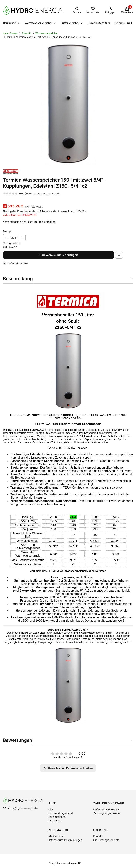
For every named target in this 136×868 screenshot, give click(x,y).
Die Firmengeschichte (106, 840)
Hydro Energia (10, 33)
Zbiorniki (27, 33)
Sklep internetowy (64, 863)
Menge (7, 231)
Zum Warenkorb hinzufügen (58, 255)
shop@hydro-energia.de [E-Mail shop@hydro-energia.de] (23, 808)
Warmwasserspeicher (46, 33)
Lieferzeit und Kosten (106, 809)
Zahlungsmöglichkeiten (107, 813)
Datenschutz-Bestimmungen (65, 840)
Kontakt (98, 836)
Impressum (55, 820)
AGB (50, 809)
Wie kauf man (56, 836)
